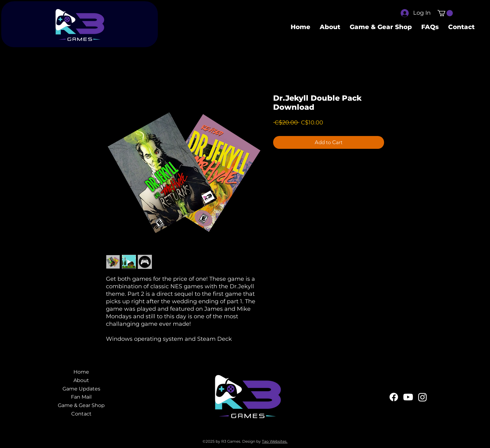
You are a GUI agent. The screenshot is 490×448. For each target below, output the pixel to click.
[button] (445, 13)
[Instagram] (422, 397)
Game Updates (81, 389)
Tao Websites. (275, 441)
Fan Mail (81, 397)
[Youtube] (408, 397)
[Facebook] (394, 397)
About (81, 380)
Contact (81, 414)
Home (81, 372)
